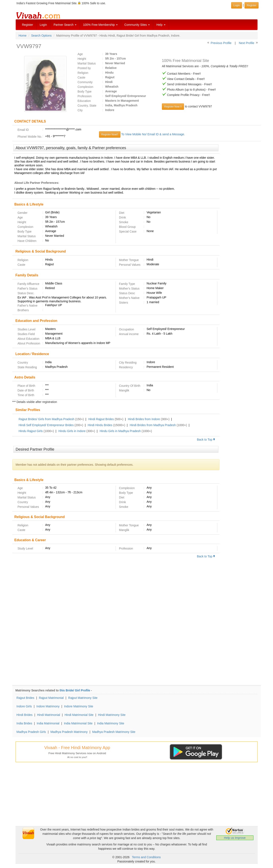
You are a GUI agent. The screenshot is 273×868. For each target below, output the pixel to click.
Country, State (87, 106)
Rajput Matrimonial (51, 698)
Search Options (42, 36)
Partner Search (65, 25)
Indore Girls (24, 706)
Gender (23, 213)
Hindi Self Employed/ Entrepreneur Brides (46, 425)
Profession (85, 96)
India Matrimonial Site (78, 723)
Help (161, 25)
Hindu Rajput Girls (31, 431)
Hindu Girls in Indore (72, 431)
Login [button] (237, 5)
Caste (81, 77)
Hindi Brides (25, 715)
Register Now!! (110, 134)
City (80, 110)
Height (82, 59)
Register (28, 25)
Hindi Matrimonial (48, 715)
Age (80, 54)
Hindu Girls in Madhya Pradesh (120, 431)
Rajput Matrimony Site (83, 698)
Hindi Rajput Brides (101, 419)
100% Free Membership (100, 25)
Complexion (85, 87)
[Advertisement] (240, 210)
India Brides (24, 723)
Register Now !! (173, 107)
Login (43, 25)
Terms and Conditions (146, 857)
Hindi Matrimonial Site (79, 715)
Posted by (84, 68)
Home (23, 36)
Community (85, 82)
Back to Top (206, 440)
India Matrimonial (48, 723)
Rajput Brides (25, 698)
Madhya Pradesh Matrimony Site (114, 732)
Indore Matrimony (48, 706)
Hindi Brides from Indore (144, 419)
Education (84, 101)
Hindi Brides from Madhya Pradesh (153, 425)
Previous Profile (221, 43)
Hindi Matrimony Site (112, 715)
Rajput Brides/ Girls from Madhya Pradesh (47, 419)
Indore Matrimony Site (79, 706)
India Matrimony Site (111, 723)
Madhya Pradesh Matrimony (69, 732)
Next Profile (246, 43)
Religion (83, 73)
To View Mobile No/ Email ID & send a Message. (153, 134)
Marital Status (87, 63)
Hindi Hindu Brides (100, 425)
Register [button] (252, 5)
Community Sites (137, 25)
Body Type (85, 91)
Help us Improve (235, 838)
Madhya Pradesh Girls (31, 732)
